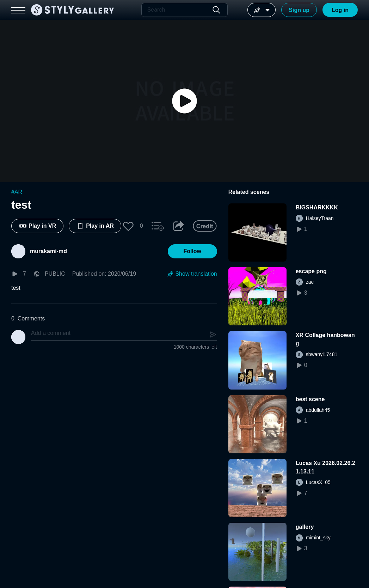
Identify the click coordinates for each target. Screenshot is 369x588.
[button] (128, 226)
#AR (17, 192)
